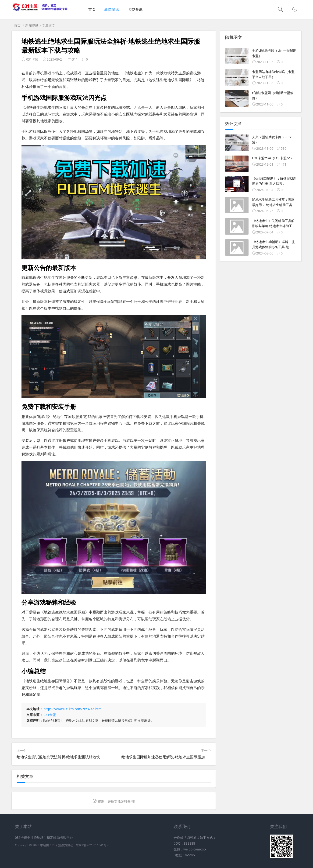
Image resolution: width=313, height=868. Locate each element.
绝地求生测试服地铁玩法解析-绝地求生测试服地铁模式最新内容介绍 (73, 757)
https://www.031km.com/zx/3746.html (73, 709)
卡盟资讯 (135, 9)
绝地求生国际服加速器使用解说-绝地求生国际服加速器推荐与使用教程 (180, 757)
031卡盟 (50, 715)
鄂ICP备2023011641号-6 (93, 845)
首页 (92, 9)
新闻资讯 (112, 9)
